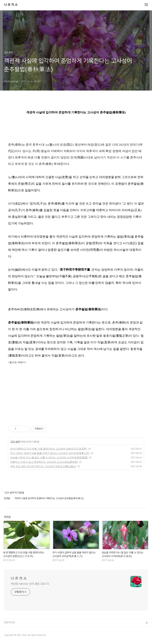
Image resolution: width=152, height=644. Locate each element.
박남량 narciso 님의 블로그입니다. (30, 584)
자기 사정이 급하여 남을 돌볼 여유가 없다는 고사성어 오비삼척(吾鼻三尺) (50, 453)
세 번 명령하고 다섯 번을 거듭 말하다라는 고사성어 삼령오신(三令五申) (49, 449)
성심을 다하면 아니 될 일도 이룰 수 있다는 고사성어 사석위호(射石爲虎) (49, 458)
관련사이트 (10, 622)
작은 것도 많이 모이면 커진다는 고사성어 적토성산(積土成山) (43, 466)
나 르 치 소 (11, 5)
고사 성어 (15, 442)
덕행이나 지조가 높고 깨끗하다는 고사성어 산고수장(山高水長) (44, 462)
